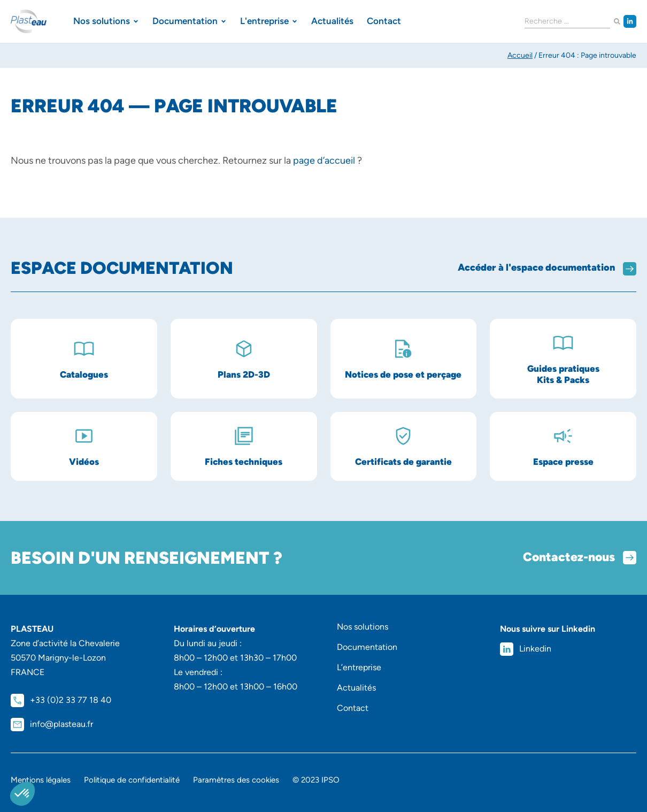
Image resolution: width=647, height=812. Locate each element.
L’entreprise (359, 667)
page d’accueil (324, 160)
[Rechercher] (617, 22)
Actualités (356, 688)
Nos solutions (363, 627)
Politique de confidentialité (132, 780)
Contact (353, 708)
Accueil (520, 55)
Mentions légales (41, 780)
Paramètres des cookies (236, 780)
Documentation (367, 647)
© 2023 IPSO (316, 780)
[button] (22, 794)
